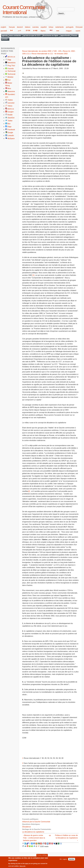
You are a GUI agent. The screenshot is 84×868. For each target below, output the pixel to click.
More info (22, 867)
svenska (35, 27)
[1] (33, 275)
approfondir (65, 35)
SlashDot (11, 118)
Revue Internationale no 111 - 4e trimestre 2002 (50, 54)
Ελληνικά (79, 27)
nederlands (59, 27)
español (44, 27)
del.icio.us (11, 57)
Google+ (11, 112)
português (70, 27)
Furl (9, 80)
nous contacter (15, 35)
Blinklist (10, 77)
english (3, 27)
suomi (78, 31)
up (50, 835)
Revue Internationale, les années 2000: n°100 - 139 (42, 51)
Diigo (9, 127)
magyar (69, 31)
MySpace (11, 138)
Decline (72, 860)
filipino (43, 31)
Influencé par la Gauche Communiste (36, 822)
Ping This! (11, 66)
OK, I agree (63, 860)
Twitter (10, 121)
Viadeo (10, 100)
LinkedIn (11, 136)
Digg (9, 60)
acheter (5, 39)
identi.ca (11, 109)
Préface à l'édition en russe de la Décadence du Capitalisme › (66, 838)
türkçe (51, 27)
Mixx (9, 88)
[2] (29, 491)
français (12, 27)
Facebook (11, 130)
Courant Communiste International (24, 10)
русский (4, 31)
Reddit (10, 115)
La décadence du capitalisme (33, 832)
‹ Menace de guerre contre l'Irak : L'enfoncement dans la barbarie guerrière (34, 838)
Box (9, 124)
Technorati (11, 74)
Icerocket (11, 103)
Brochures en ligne (51, 35)
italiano (28, 27)
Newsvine (11, 91)
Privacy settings (42, 856)
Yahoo (10, 106)
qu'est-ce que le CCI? (32, 35)
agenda (5, 35)
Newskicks (12, 63)
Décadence (27, 827)
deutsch (20, 27)
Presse (74, 35)
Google (10, 133)
